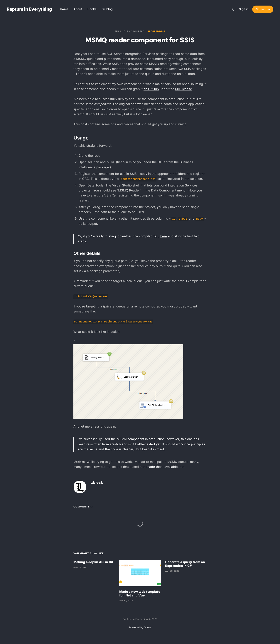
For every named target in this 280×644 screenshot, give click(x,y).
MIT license (184, 89)
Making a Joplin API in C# (93, 562)
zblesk (97, 483)
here (164, 236)
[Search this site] (232, 9)
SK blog (107, 9)
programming (156, 31)
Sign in (244, 9)
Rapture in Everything (29, 9)
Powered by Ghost (140, 627)
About (78, 9)
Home (64, 9)
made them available (162, 467)
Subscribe (263, 9)
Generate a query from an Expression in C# (185, 564)
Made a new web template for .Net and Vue (140, 593)
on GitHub (151, 89)
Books (92, 9)
